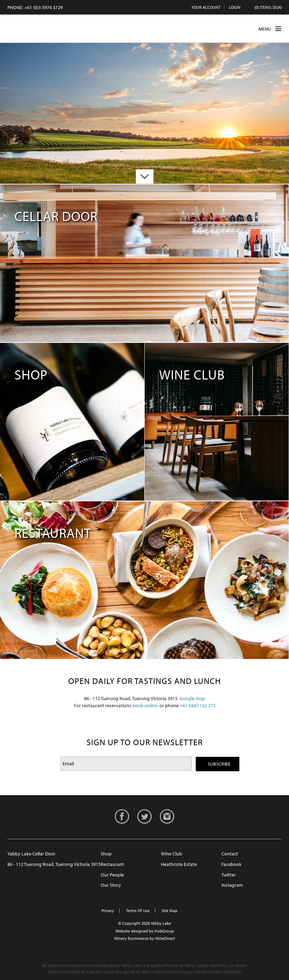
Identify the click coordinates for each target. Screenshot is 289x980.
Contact (230, 854)
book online (145, 705)
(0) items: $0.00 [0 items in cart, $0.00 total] (268, 7)
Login (235, 7)
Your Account (206, 7)
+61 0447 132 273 (198, 705)
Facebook (231, 864)
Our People (112, 875)
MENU (270, 29)
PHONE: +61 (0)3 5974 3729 (35, 7)
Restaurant (112, 864)
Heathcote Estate (179, 864)
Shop (106, 854)
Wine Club (171, 854)
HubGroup (164, 931)
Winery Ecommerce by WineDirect (144, 938)
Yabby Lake (34, 29)
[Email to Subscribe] (126, 764)
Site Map (169, 910)
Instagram (232, 885)
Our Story (111, 885)
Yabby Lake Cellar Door (32, 854)
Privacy (108, 910)
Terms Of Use (138, 910)
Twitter (229, 875)
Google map (192, 698)
